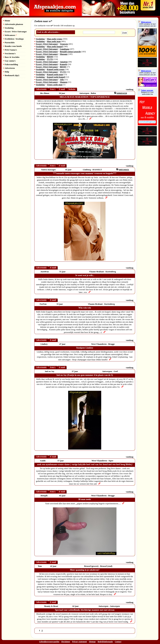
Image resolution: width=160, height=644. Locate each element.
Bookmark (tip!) (11, 75)
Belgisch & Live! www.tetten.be (147, 93)
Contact (118, 642)
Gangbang (65, 49)
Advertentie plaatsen (13, 24)
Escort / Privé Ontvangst (47, 44)
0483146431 (124, 170)
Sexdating (8, 28)
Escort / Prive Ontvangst (15, 32)
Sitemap (92, 642)
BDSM (50, 57)
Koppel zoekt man (55, 74)
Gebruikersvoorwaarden (49, 642)
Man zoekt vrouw (55, 39)
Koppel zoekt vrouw (56, 69)
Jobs (62, 80)
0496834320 (122, 93)
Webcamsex (10, 35)
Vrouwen (64, 44)
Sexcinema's (9, 53)
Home (7, 21)
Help (6, 72)
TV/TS (50, 59)
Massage (64, 54)
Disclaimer (66, 642)
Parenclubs (9, 42)
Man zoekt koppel (55, 46)
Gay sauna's (9, 61)
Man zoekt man (54, 41)
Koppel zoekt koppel (56, 77)
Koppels (64, 64)
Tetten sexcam (146, 90)
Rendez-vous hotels (12, 46)
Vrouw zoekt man (55, 85)
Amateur (64, 62)
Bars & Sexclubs (11, 57)
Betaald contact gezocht (70, 52)
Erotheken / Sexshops (13, 39)
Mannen (64, 82)
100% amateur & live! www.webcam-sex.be (148, 25)
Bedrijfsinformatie (105, 642)
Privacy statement (79, 642)
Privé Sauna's (10, 50)
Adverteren (9, 68)
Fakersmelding (11, 64)
